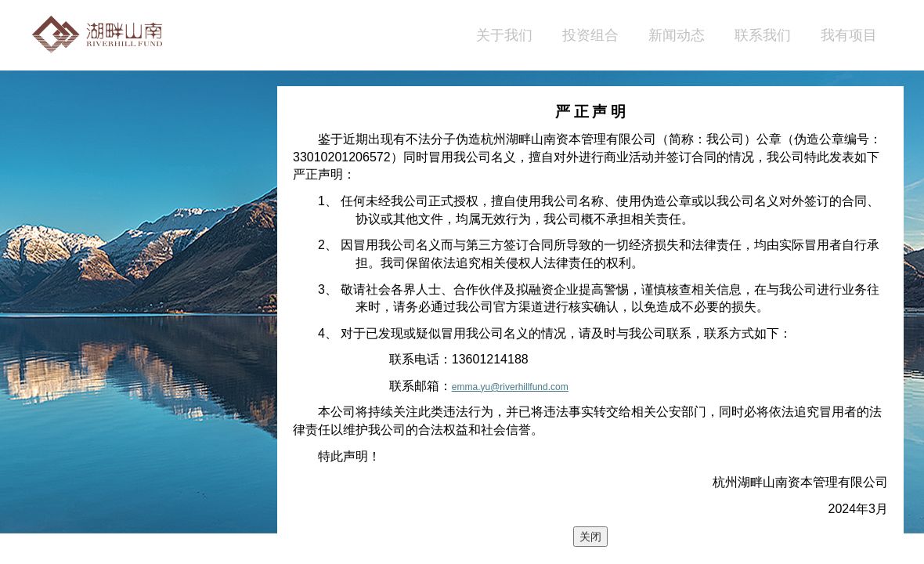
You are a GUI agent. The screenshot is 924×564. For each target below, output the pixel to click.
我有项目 (849, 35)
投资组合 (590, 35)
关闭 (590, 537)
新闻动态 (677, 35)
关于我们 (504, 35)
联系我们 (763, 35)
